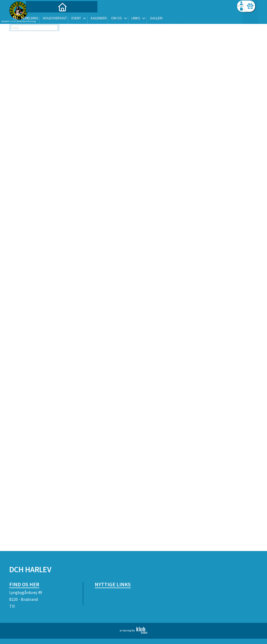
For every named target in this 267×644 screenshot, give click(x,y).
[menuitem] (42, 18)
